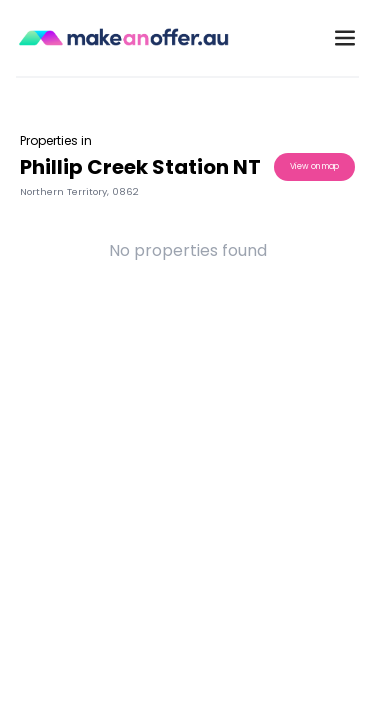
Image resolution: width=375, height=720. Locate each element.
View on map (314, 166)
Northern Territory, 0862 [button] (79, 191)
